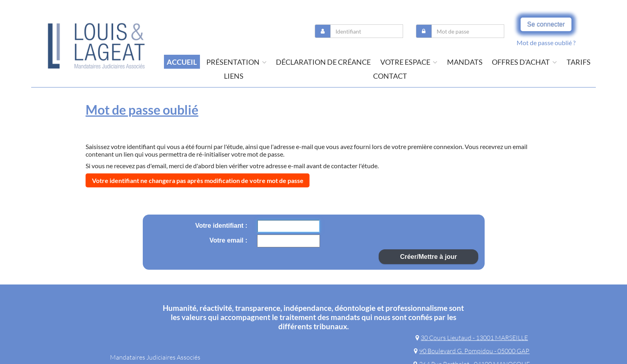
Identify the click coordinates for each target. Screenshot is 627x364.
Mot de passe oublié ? (546, 43)
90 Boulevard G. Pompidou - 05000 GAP (472, 351)
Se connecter (546, 24)
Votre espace (409, 62)
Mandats (465, 62)
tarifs (579, 62)
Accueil (182, 62)
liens (234, 76)
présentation (237, 62)
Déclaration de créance (323, 62)
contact (390, 76)
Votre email (228, 240)
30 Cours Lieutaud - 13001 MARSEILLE (472, 338)
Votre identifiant (220, 226)
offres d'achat (524, 62)
